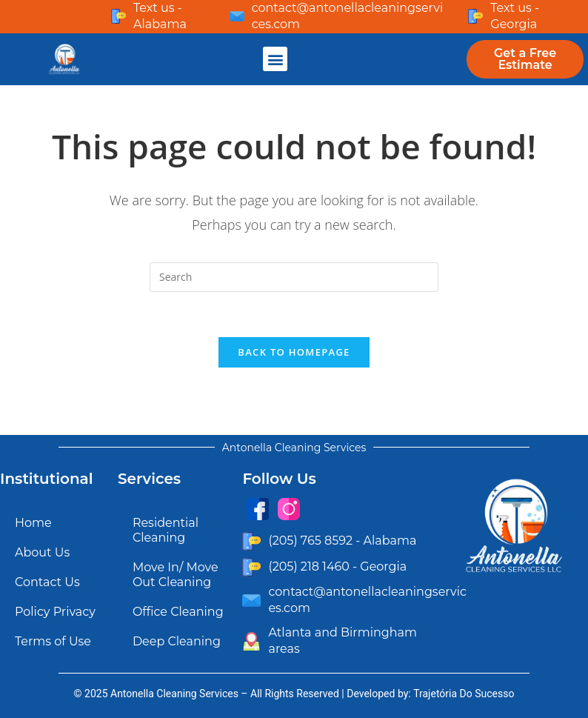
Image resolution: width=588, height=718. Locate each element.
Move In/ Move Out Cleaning (176, 575)
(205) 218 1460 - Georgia (337, 566)
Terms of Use (53, 641)
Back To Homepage (294, 352)
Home (33, 523)
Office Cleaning (178, 612)
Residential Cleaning (166, 530)
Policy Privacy (55, 612)
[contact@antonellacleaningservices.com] (237, 16)
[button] (275, 59)
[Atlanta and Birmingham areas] (251, 641)
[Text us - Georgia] (475, 16)
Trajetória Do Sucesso (464, 694)
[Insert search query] (294, 277)
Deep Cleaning (177, 641)
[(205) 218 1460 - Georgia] (251, 567)
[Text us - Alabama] (118, 16)
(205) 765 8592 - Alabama (342, 541)
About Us (42, 552)
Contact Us (47, 582)
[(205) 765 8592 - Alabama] (251, 541)
